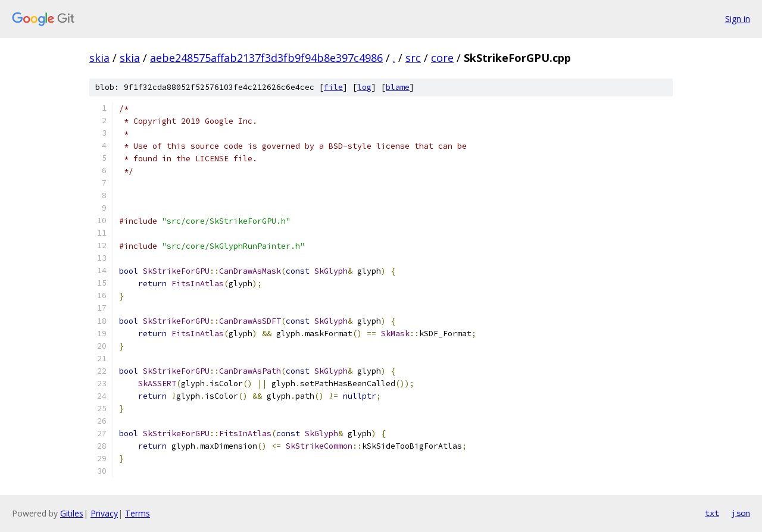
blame (398, 87)
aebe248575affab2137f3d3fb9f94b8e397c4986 (266, 58)
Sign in (738, 19)
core (442, 58)
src (413, 58)
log (364, 87)
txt (712, 513)
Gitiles (72, 513)
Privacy (104, 513)
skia (99, 58)
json (741, 513)
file (333, 87)
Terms (138, 513)
